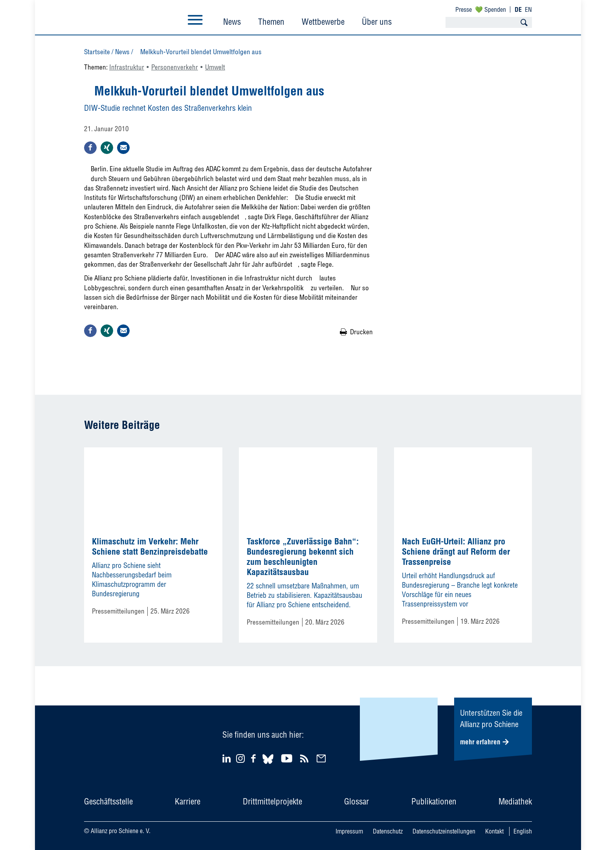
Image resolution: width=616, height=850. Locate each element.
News (232, 22)
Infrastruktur (127, 67)
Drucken (361, 332)
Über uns (377, 22)
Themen (271, 22)
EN (528, 9)
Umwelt (215, 67)
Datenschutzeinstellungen (444, 831)
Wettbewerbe (323, 22)
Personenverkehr (175, 67)
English (523, 831)
